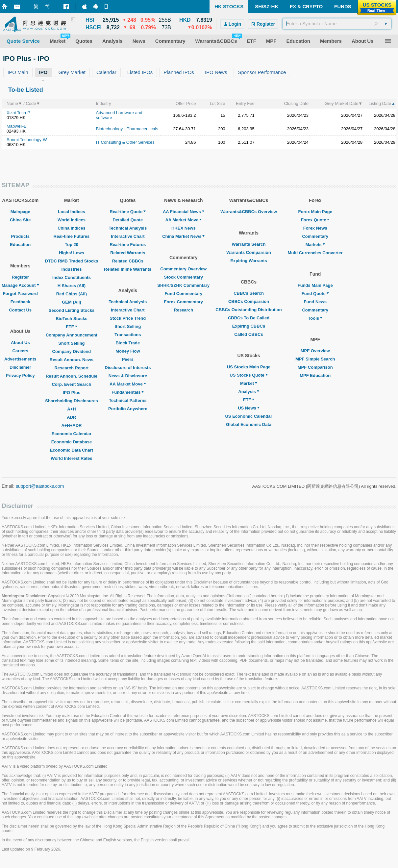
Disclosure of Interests (128, 368)
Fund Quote (315, 294)
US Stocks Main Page (249, 367)
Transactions (128, 335)
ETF (72, 327)
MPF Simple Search (315, 359)
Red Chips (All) (72, 294)
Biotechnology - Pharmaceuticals (127, 129)
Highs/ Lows (72, 253)
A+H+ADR (71, 425)
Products (20, 236)
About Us (20, 343)
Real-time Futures (72, 236)
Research (184, 310)
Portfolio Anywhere (128, 409)
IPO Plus (72, 393)
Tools (315, 318)
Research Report (71, 368)
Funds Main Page (315, 285)
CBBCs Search (249, 293)
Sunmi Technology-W (27, 140)
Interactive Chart (128, 236)
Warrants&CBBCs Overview (249, 212)
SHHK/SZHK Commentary (183, 285)
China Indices (72, 228)
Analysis (249, 392)
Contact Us (20, 310)
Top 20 (72, 245)
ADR (71, 417)
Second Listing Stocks (72, 310)
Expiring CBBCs (249, 326)
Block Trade (128, 343)
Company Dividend (72, 351)
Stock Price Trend (128, 318)
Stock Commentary (184, 277)
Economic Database (72, 442)
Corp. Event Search (71, 384)
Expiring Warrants (249, 261)
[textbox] (337, 24)
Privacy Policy (20, 375)
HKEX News (184, 228)
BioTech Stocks (72, 319)
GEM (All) (72, 302)
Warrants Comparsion (249, 252)
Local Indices (71, 212)
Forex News (315, 228)
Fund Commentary (183, 294)
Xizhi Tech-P (18, 113)
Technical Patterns (128, 400)
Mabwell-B (17, 126)
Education (20, 245)
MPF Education (315, 375)
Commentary (315, 236)
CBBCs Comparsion (249, 301)
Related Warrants (128, 253)
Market (249, 383)
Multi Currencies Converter (315, 253)
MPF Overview (315, 351)
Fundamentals (128, 392)
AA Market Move (128, 384)
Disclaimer (20, 367)
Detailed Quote (128, 220)
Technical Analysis (128, 228)
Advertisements (20, 359)
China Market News (183, 236)
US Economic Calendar (249, 416)
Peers (128, 359)
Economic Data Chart (72, 450)
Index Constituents (72, 277)
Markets (315, 245)
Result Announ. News (72, 360)
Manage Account (20, 285)
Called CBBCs (249, 334)
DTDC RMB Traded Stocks (72, 261)
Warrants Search (249, 244)
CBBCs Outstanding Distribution (249, 310)
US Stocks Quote (249, 375)
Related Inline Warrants (128, 269)
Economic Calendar (72, 434)
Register (20, 277)
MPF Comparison (315, 367)
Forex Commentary (184, 302)
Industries (71, 269)
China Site (20, 220)
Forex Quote (315, 220)
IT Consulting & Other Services (125, 142)
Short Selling (71, 343)
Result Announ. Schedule (72, 376)
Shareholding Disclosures (71, 401)
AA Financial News (184, 212)
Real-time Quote (128, 212)
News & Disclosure (128, 376)
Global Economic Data (249, 424)
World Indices (72, 220)
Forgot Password (20, 294)
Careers (20, 351)
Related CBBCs (128, 261)
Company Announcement (72, 335)
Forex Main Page (315, 212)
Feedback (20, 302)
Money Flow (128, 351)
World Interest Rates (71, 458)
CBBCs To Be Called (249, 318)
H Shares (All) (72, 286)
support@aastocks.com (40, 486)
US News (249, 408)
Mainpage (20, 212)
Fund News (315, 302)
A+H (71, 409)
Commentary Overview (183, 269)
